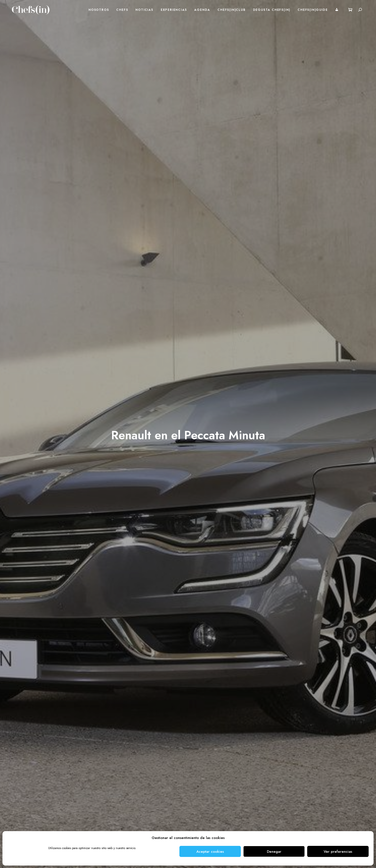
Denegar (274, 852)
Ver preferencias (338, 852)
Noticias (144, 10)
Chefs (122, 10)
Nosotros (99, 10)
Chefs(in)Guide (313, 10)
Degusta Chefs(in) (272, 10)
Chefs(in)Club (231, 10)
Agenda (202, 10)
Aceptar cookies (210, 852)
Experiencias (174, 10)
